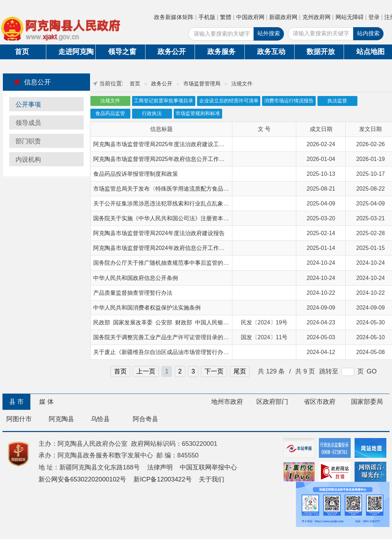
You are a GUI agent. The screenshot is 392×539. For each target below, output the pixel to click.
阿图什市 (19, 419)
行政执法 (152, 113)
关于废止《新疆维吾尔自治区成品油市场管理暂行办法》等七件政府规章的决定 (192, 352)
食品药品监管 (110, 113)
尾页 (240, 371)
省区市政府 (320, 402)
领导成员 (28, 123)
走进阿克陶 (76, 52)
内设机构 (28, 160)
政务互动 (271, 52)
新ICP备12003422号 (163, 479)
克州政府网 (316, 17)
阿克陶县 (61, 419)
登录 (374, 17)
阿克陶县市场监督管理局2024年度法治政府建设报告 (159, 233)
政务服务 (221, 52)
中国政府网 (250, 17)
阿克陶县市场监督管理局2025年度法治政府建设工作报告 (164, 144)
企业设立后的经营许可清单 (229, 101)
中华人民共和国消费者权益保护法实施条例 (147, 308)
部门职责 (28, 141)
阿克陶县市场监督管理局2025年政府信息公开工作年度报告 (167, 159)
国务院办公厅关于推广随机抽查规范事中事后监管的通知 (164, 263)
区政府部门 (272, 402)
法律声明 (160, 467)
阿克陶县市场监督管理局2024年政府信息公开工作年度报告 (167, 248)
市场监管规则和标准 (198, 113)
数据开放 (321, 52)
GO (372, 371)
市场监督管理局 (202, 83)
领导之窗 (122, 52)
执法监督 (337, 101)
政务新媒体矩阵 (174, 17)
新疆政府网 (283, 17)
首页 (135, 83)
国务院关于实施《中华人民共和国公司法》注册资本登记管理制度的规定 (184, 218)
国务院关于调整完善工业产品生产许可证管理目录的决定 (164, 337)
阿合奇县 (145, 419)
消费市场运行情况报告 (289, 101)
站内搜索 (368, 33)
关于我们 (212, 479)
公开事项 (28, 104)
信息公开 (32, 82)
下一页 (214, 371)
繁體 (226, 17)
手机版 (207, 17)
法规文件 (110, 101)
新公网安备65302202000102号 (82, 479)
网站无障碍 (350, 17)
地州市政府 (227, 402)
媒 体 (46, 402)
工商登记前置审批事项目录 (164, 101)
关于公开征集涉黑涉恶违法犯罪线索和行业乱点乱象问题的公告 (172, 203)
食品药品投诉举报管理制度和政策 (136, 174)
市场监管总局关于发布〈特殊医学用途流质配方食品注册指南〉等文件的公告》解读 (198, 189)
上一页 (146, 371)
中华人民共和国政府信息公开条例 (136, 278)
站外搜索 (269, 33)
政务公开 (172, 52)
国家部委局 (367, 402)
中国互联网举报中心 (208, 467)
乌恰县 (100, 419)
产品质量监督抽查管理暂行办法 (133, 293)
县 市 (16, 402)
